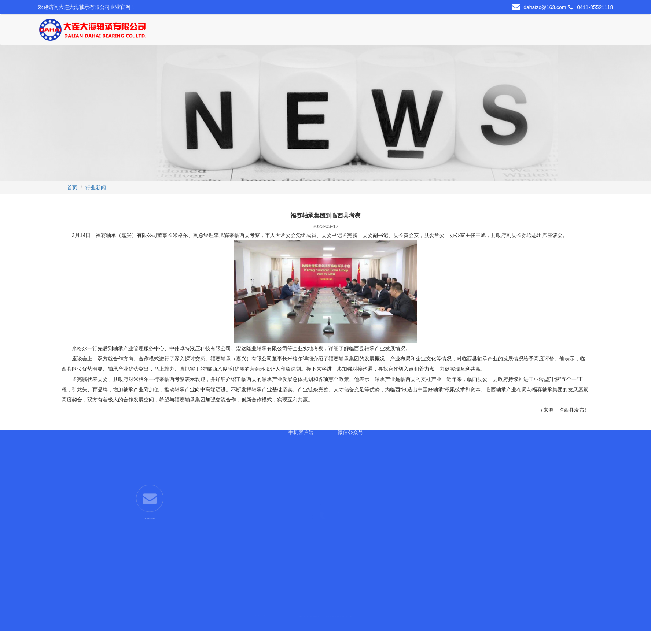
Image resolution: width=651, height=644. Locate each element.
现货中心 (324, 32)
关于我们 (232, 32)
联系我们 (464, 32)
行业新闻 (96, 188)
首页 (185, 32)
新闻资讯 (414, 32)
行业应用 (371, 32)
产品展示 (278, 32)
